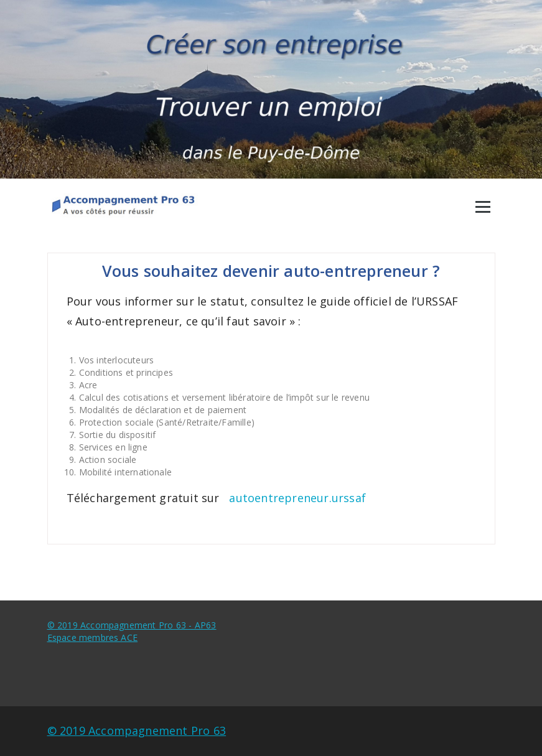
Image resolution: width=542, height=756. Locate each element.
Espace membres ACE (93, 637)
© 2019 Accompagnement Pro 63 (137, 730)
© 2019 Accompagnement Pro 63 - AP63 (132, 625)
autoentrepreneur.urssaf (297, 498)
